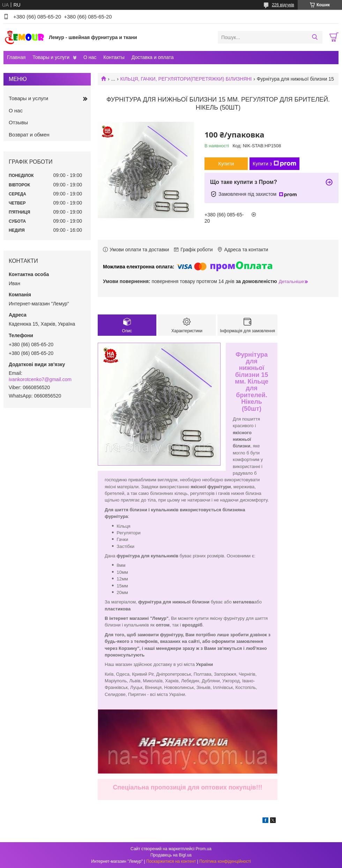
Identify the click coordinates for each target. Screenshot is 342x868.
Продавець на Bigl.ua (171, 855)
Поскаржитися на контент (171, 861)
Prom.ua (204, 849)
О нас (90, 57)
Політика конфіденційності (225, 861)
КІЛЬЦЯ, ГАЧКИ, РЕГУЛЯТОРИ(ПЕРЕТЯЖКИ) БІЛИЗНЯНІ (186, 79)
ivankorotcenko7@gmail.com (40, 379)
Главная (16, 57)
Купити (226, 164)
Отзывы (18, 122)
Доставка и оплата (153, 57)
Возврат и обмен (29, 135)
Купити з (274, 164)
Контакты (114, 57)
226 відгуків (283, 5)
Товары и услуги (51, 57)
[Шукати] (315, 37)
